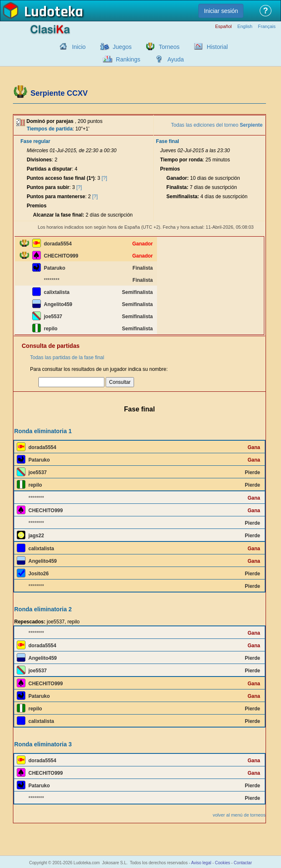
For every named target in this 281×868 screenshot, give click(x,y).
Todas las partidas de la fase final (67, 357)
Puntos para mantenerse (56, 197)
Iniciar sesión (221, 11)
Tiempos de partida (50, 129)
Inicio (79, 47)
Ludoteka (54, 12)
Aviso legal (201, 863)
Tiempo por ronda (182, 160)
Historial (217, 47)
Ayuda (176, 59)
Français (267, 27)
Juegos (122, 47)
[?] (104, 178)
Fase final (168, 141)
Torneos (169, 47)
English (245, 27)
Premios (37, 206)
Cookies (223, 863)
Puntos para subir (48, 187)
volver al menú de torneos (239, 815)
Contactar (243, 863)
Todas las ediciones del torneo (217, 125)
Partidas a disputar (49, 169)
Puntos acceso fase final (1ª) (61, 178)
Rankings (128, 59)
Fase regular (35, 141)
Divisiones (39, 160)
